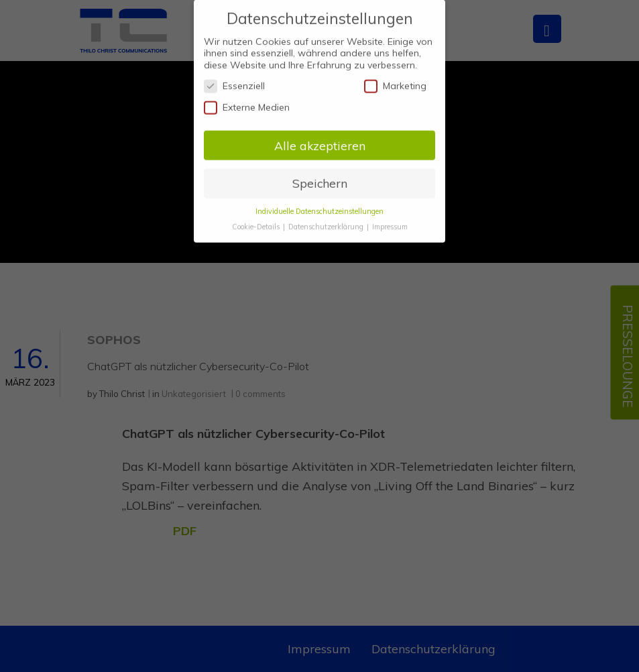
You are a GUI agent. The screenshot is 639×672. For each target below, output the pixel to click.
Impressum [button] (390, 220)
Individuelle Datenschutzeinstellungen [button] (319, 205)
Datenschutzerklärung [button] (327, 220)
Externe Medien (247, 100)
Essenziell (234, 79)
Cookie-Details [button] (257, 220)
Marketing (395, 79)
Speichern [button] (320, 176)
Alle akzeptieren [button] (320, 138)
